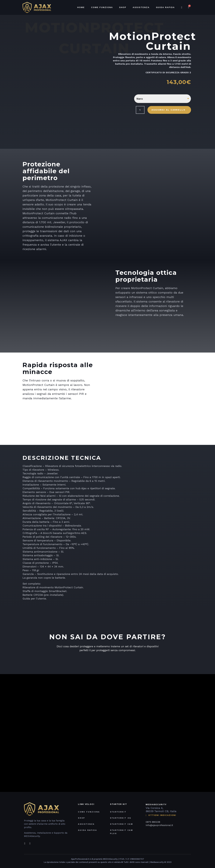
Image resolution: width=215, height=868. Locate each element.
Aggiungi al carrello (168, 110)
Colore (121, 96)
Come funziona (102, 7)
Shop (123, 7)
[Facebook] (25, 841)
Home (81, 7)
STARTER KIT (119, 803)
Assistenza (142, 7)
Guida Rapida (165, 7)
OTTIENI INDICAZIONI (161, 814)
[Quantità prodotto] (140, 110)
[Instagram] (30, 841)
